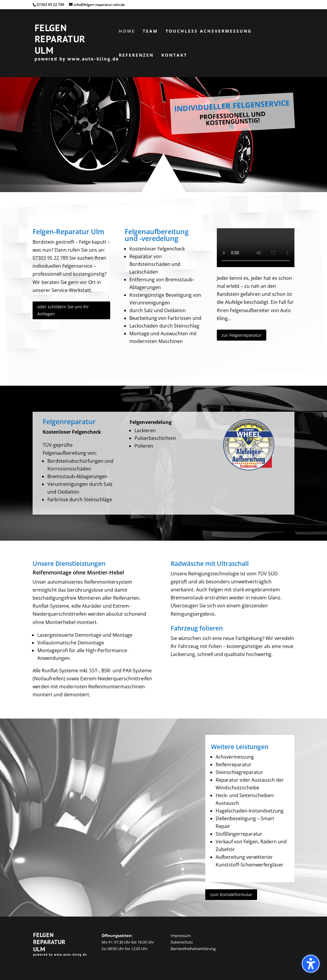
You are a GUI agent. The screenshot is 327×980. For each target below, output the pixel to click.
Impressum (181, 936)
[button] (311, 964)
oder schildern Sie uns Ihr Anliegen (63, 310)
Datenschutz (182, 942)
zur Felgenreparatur (242, 335)
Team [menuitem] (150, 31)
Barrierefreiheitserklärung (193, 949)
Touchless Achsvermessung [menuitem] (209, 31)
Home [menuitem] (127, 31)
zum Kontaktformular (231, 894)
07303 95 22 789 (51, 5)
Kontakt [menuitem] (174, 55)
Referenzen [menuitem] (136, 55)
